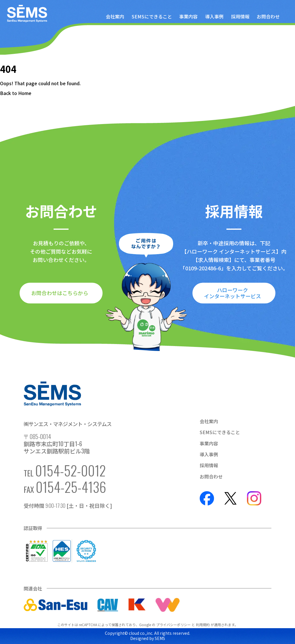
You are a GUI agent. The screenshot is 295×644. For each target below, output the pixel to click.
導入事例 (214, 16)
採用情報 (240, 16)
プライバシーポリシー (173, 625)
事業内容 (188, 16)
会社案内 (115, 16)
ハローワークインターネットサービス (232, 293)
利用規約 (203, 625)
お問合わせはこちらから (60, 293)
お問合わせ (268, 16)
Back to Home (16, 93)
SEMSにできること (152, 16)
